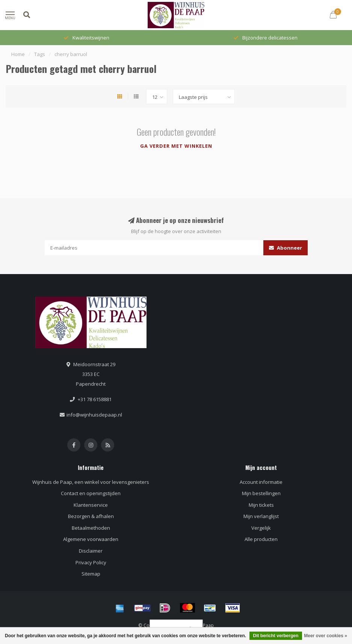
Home (18, 54)
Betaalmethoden (91, 528)
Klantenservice (91, 505)
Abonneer (286, 248)
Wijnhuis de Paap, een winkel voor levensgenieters (91, 482)
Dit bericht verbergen (276, 636)
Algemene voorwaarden (91, 539)
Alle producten (261, 539)
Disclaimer (91, 551)
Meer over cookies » (326, 636)
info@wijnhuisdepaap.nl (94, 415)
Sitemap (91, 574)
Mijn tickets (261, 505)
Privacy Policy (91, 562)
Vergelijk (261, 528)
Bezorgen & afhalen (91, 516)
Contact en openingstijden (91, 493)
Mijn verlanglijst (261, 516)
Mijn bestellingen (261, 493)
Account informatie (261, 482)
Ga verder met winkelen (176, 146)
